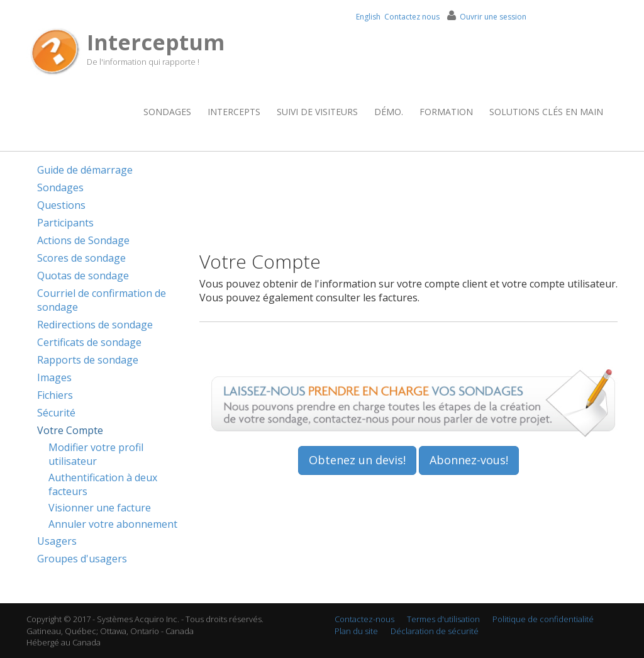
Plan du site (356, 631)
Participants (65, 223)
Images (54, 377)
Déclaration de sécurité (435, 631)
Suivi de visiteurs (317, 112)
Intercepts (234, 112)
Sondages (167, 112)
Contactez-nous (364, 619)
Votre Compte (70, 430)
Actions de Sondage (83, 240)
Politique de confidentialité (543, 619)
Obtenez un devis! (357, 460)
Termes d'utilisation (443, 619)
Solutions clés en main (546, 112)
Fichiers (55, 395)
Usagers (57, 541)
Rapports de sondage (88, 360)
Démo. (389, 112)
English (368, 17)
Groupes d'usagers (82, 559)
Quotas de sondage (83, 276)
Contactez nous (412, 17)
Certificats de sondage (89, 342)
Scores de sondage (81, 258)
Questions (61, 205)
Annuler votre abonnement (113, 524)
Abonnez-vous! (469, 460)
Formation (446, 112)
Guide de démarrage (85, 170)
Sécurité (56, 413)
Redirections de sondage (95, 325)
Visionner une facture (100, 508)
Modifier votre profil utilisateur (96, 454)
